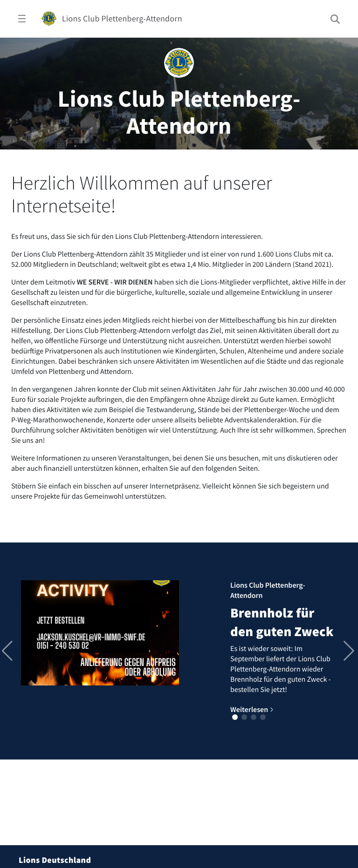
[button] (235, 717)
